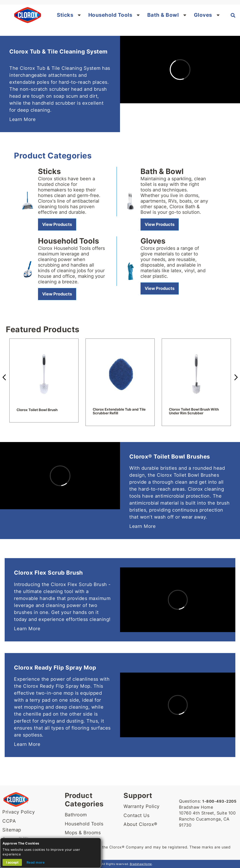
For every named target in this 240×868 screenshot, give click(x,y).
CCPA (9, 821)
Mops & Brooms (83, 833)
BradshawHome (141, 864)
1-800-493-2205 (219, 801)
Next (235, 377)
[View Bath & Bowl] (160, 225)
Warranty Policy (142, 806)
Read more (36, 862)
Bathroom (76, 815)
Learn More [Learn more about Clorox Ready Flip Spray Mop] (27, 744)
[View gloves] (160, 288)
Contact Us (136, 815)
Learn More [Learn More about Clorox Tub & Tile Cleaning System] (22, 119)
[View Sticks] (57, 225)
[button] (79, 15)
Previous (5, 377)
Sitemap (12, 830)
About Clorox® (140, 824)
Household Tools (110, 15)
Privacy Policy (19, 812)
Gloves (203, 15)
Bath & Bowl (163, 15)
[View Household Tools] (57, 294)
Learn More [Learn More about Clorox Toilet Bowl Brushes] (142, 526)
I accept (12, 862)
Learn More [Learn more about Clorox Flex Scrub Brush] (27, 629)
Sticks (65, 15)
